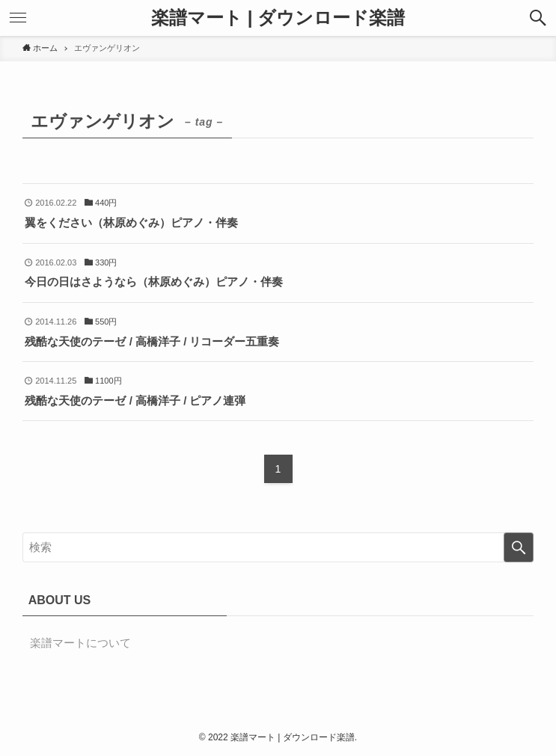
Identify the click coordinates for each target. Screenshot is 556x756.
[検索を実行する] (519, 547)
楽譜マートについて (80, 643)
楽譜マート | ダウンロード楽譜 (278, 18)
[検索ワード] (278, 547)
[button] (538, 18)
